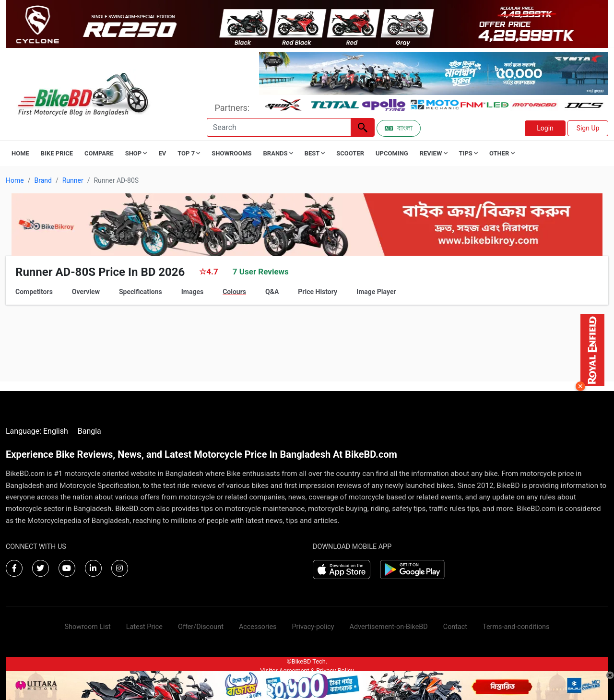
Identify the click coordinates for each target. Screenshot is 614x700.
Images (192, 292)
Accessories (258, 627)
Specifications (141, 292)
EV (162, 153)
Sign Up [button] (588, 128)
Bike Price (57, 153)
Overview (86, 292)
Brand (43, 180)
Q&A (272, 292)
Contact (455, 627)
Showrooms (231, 153)
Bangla (89, 431)
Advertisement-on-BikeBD (389, 627)
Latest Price (144, 627)
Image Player (376, 292)
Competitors (34, 292)
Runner (73, 180)
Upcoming (392, 153)
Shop (136, 153)
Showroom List (88, 627)
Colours (234, 292)
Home (20, 153)
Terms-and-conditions (516, 627)
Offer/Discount (201, 627)
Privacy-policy (313, 627)
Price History (318, 292)
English (56, 431)
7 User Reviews (261, 272)
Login (545, 128)
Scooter (350, 153)
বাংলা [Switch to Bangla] (399, 128)
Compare (99, 153)
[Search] (279, 127)
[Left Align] (363, 127)
